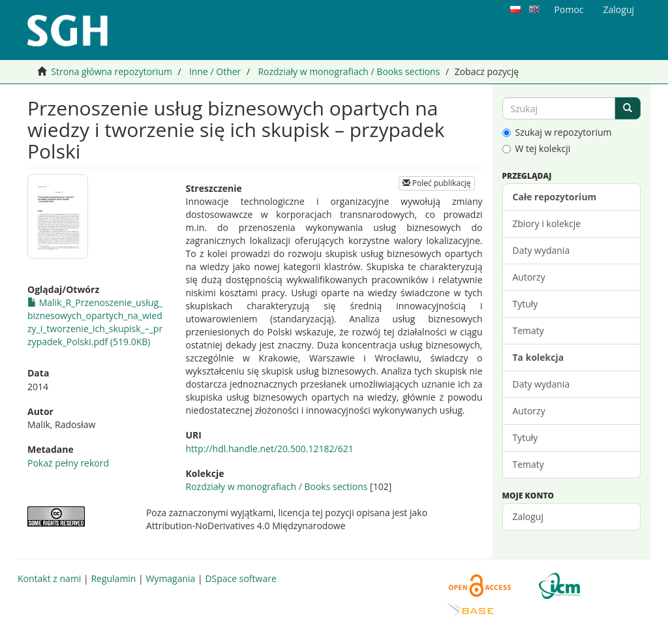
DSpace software (240, 578)
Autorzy (529, 277)
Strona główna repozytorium (112, 71)
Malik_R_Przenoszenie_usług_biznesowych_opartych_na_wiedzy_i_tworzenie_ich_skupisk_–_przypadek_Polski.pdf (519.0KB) (95, 322)
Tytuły (525, 304)
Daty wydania (541, 250)
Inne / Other (215, 71)
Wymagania (170, 578)
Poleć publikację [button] (437, 183)
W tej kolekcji (537, 148)
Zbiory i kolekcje (547, 223)
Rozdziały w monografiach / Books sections (349, 71)
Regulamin (113, 578)
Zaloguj (528, 516)
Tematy (528, 330)
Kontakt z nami (49, 578)
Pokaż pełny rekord (68, 463)
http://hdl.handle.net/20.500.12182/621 (270, 449)
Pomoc (569, 9)
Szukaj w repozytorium (557, 132)
